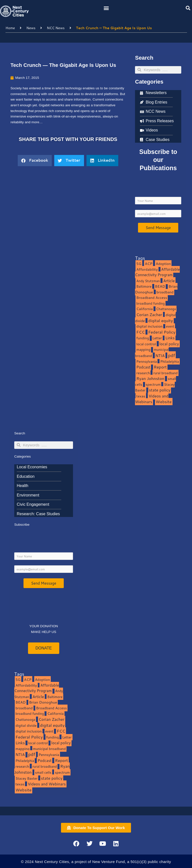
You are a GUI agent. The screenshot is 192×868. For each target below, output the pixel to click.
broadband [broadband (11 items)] (165, 292)
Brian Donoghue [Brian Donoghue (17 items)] (43, 702)
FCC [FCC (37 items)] (140, 332)
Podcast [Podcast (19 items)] (143, 367)
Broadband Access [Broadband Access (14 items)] (152, 298)
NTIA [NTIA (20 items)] (160, 356)
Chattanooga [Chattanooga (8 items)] (166, 309)
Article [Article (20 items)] (169, 281)
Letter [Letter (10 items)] (157, 338)
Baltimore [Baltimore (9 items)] (144, 286)
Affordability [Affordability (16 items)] (147, 269)
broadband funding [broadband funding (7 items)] (150, 303)
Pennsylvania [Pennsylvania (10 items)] (146, 361)
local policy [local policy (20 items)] (169, 344)
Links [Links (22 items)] (170, 338)
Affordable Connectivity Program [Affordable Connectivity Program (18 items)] (157, 272)
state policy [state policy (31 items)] (160, 390)
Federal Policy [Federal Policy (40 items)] (162, 332)
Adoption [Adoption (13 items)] (163, 264)
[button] (106, 8)
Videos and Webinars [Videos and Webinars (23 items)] (152, 399)
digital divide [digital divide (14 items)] (26, 725)
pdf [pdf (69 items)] (171, 355)
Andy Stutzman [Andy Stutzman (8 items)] (148, 281)
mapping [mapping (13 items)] (143, 349)
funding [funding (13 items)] (143, 338)
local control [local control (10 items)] (146, 344)
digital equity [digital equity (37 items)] (161, 320)
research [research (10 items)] (143, 373)
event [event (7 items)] (170, 326)
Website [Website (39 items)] (164, 402)
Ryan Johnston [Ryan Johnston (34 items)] (150, 378)
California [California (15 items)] (144, 309)
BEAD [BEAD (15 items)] (160, 286)
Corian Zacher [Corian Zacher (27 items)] (149, 315)
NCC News (56, 28)
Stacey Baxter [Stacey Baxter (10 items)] (26, 778)
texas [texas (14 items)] (141, 396)
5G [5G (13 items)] (139, 264)
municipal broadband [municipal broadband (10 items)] (152, 353)
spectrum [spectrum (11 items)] (153, 384)
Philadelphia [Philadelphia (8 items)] (169, 361)
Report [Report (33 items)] (160, 367)
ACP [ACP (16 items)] (148, 264)
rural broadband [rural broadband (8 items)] (165, 373)
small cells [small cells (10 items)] (43, 772)
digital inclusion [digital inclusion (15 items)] (149, 326)
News (31, 28)
